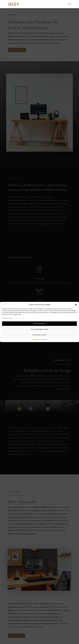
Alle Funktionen (40, 324)
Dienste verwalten (7, 318)
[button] (76, 305)
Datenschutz (36, 339)
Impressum (44, 339)
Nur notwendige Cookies (40, 329)
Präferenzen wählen (40, 335)
